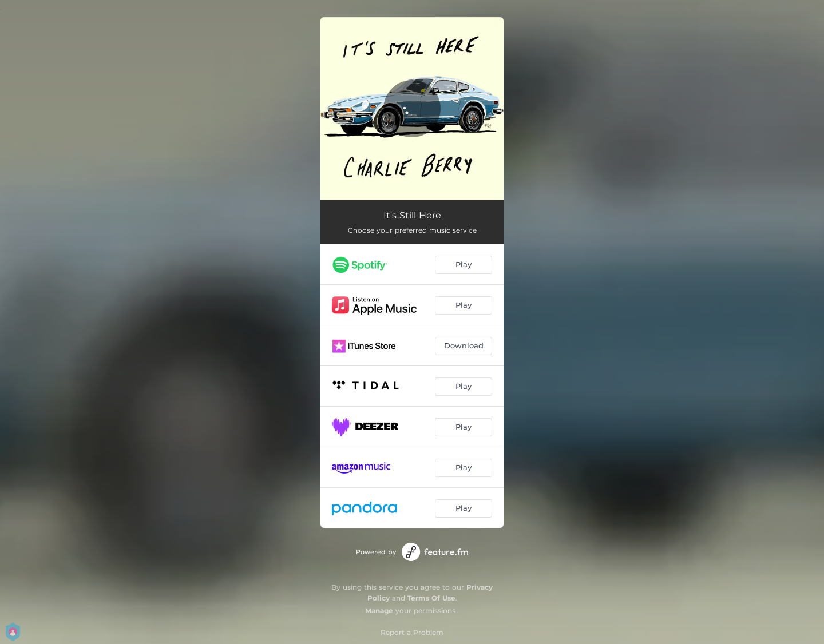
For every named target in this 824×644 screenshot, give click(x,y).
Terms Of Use (431, 598)
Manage (379, 611)
